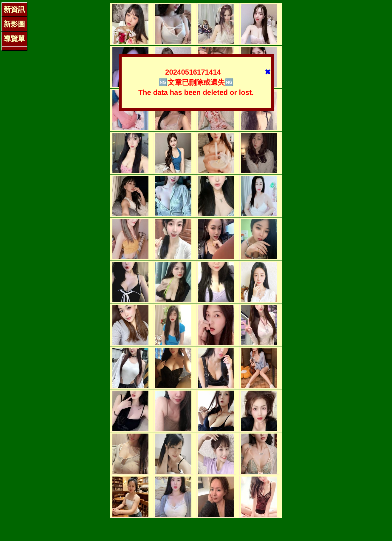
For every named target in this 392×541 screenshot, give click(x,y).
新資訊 (14, 9)
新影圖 (14, 24)
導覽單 (14, 39)
